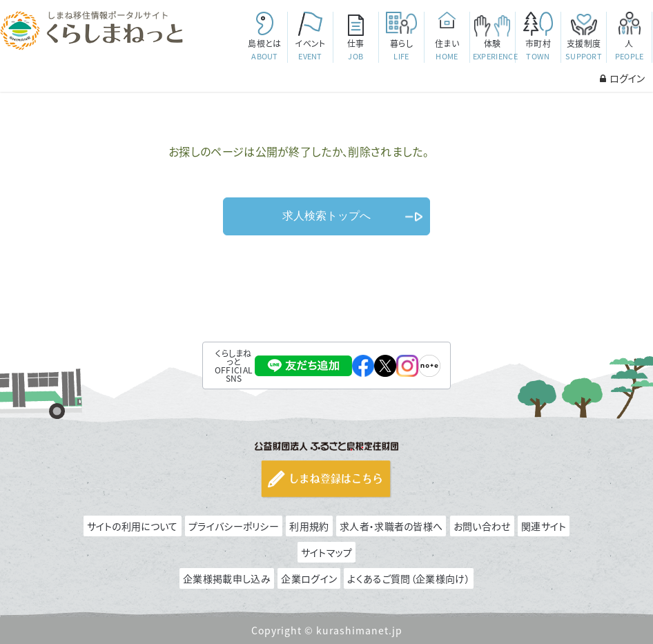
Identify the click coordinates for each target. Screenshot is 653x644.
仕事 (356, 50)
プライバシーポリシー (234, 526)
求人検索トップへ (326, 216)
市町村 (538, 50)
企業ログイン (309, 578)
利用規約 (309, 526)
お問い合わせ (482, 526)
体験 (494, 50)
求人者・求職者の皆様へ (391, 526)
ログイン (622, 78)
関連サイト (544, 526)
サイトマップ (327, 552)
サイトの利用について (133, 526)
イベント (310, 50)
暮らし (401, 50)
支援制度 (584, 50)
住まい (447, 50)
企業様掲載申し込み (227, 578)
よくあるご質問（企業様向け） (408, 578)
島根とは (265, 50)
